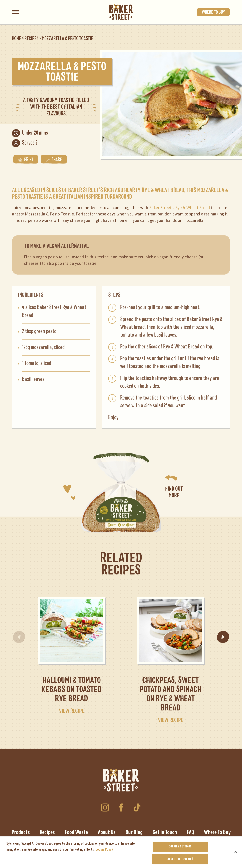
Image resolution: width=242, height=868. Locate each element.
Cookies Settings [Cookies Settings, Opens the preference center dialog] (180, 848)
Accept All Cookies (180, 861)
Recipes (31, 39)
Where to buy (213, 12)
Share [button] (54, 159)
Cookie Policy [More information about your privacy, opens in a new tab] (104, 851)
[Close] (236, 853)
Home (17, 39)
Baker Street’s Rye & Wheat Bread (180, 207)
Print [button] (26, 159)
